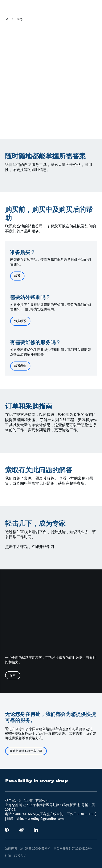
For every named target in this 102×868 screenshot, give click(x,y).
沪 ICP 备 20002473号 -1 (35, 848)
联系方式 (20, 856)
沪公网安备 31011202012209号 (73, 848)
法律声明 (11, 848)
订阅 (8, 856)
